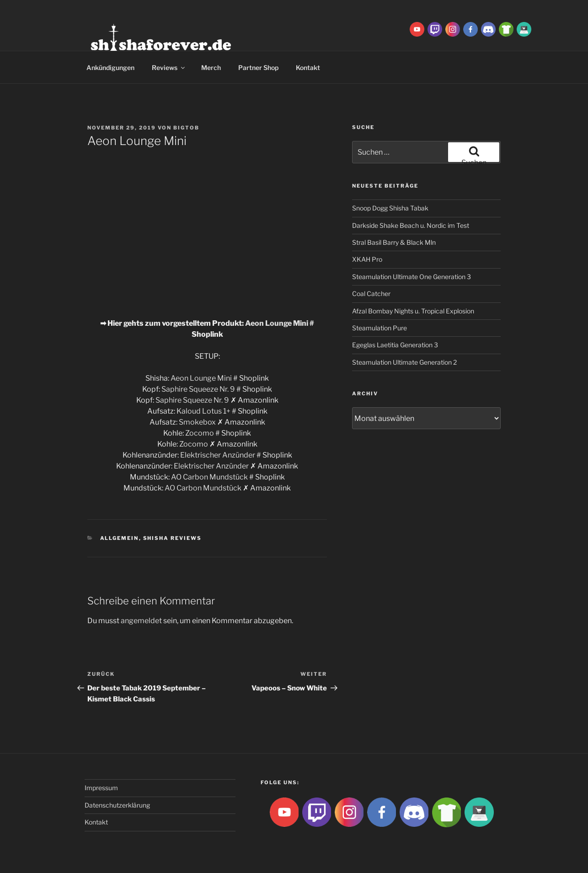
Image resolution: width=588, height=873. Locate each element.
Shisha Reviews (173, 538)
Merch (211, 67)
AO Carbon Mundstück (209, 477)
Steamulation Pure (380, 328)
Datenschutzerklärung (117, 805)
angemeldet (141, 621)
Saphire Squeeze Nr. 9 (198, 389)
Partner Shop (258, 67)
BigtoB (186, 128)
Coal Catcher (371, 294)
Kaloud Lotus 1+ (203, 411)
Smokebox (197, 422)
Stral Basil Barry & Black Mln (394, 242)
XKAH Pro (367, 259)
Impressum (101, 788)
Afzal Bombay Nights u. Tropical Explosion (413, 311)
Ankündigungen (110, 67)
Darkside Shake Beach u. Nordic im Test (411, 225)
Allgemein (120, 538)
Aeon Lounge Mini (277, 323)
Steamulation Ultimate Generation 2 (404, 362)
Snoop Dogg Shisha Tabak (390, 208)
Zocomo (200, 433)
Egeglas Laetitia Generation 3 (395, 345)
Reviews (169, 67)
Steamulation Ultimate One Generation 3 (412, 277)
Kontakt (308, 67)
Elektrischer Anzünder (218, 455)
